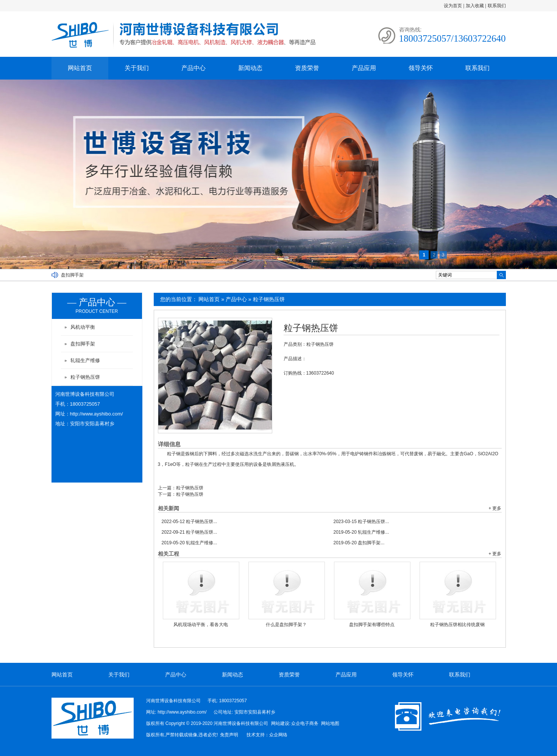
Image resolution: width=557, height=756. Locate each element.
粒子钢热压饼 (269, 299)
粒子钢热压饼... (190, 522)
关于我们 (137, 68)
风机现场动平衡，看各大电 (201, 625)
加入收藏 (475, 6)
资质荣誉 (307, 68)
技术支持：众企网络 (267, 735)
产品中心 (193, 68)
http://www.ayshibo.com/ (97, 414)
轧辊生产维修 (85, 360)
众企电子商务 (305, 723)
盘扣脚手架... (359, 543)
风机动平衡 (83, 327)
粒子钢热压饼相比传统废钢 (457, 625)
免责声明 (229, 735)
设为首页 (453, 6)
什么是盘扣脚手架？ (286, 625)
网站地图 (330, 723)
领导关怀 (421, 68)
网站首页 (80, 68)
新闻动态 (250, 68)
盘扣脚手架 (72, 275)
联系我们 (497, 6)
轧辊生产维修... (361, 532)
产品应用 (364, 68)
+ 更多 (495, 508)
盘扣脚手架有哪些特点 (372, 625)
